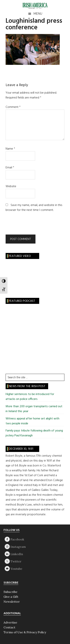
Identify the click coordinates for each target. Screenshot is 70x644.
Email (10, 168)
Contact (9, 627)
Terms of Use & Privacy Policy (25, 632)
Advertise (10, 622)
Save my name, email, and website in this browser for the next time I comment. (34, 208)
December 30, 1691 (21, 449)
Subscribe (10, 592)
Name (10, 149)
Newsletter (12, 602)
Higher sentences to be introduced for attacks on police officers (30, 397)
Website (11, 186)
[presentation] (31, 225)
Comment (13, 107)
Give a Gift (11, 597)
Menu (38, 14)
